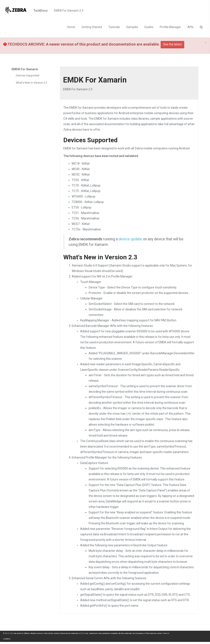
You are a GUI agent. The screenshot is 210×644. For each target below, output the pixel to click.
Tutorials (114, 27)
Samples (132, 27)
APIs (190, 27)
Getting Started (92, 27)
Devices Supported (28, 75)
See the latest (172, 44)
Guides (149, 27)
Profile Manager (170, 27)
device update (130, 239)
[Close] (206, 43)
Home (71, 27)
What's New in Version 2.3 (31, 83)
